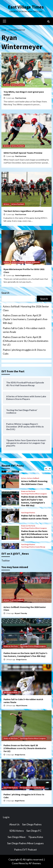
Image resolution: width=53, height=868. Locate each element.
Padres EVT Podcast (25, 850)
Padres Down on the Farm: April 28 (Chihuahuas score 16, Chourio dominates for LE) (26, 341)
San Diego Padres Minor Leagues (34, 494)
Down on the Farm (28, 491)
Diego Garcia (21, 659)
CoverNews (19, 863)
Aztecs (6, 85)
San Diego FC (34, 831)
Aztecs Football (18, 85)
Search (5, 293)
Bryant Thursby (21, 613)
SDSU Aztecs (17, 831)
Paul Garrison (21, 98)
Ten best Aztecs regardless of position (23, 211)
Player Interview (33, 262)
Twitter (6, 560)
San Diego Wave (17, 837)
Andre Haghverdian (23, 275)
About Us (14, 824)
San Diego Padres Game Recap (33, 547)
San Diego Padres (28, 513)
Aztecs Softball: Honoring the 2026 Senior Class (26, 308)
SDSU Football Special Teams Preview (23, 153)
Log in (6, 817)
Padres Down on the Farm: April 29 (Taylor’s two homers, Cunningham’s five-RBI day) (25, 319)
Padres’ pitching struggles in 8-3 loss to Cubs (24, 352)
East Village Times (26, 7)
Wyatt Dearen (22, 705)
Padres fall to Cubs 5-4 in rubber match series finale (24, 330)
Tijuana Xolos (36, 837)
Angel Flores (20, 801)
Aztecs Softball (33, 478)
